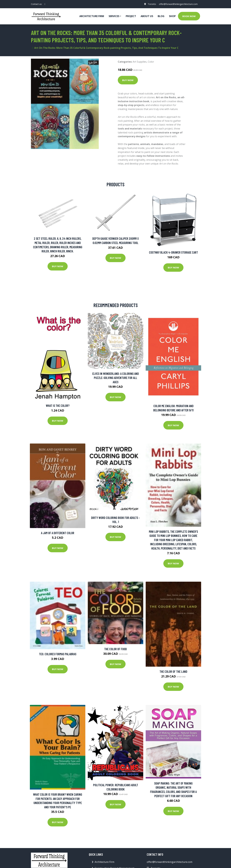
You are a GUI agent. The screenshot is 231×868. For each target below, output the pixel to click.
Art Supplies (140, 62)
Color (151, 62)
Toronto (152, 4)
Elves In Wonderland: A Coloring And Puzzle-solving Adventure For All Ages (116, 378)
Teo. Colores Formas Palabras (58, 654)
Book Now (189, 16)
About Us (147, 16)
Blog (161, 16)
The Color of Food (116, 649)
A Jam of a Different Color (58, 533)
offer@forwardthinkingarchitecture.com (178, 4)
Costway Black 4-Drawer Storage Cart (173, 252)
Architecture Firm (104, 862)
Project (131, 16)
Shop (172, 16)
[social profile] (45, 4)
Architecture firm (92, 16)
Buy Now (128, 80)
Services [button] (114, 16)
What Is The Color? (58, 406)
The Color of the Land (173, 671)
